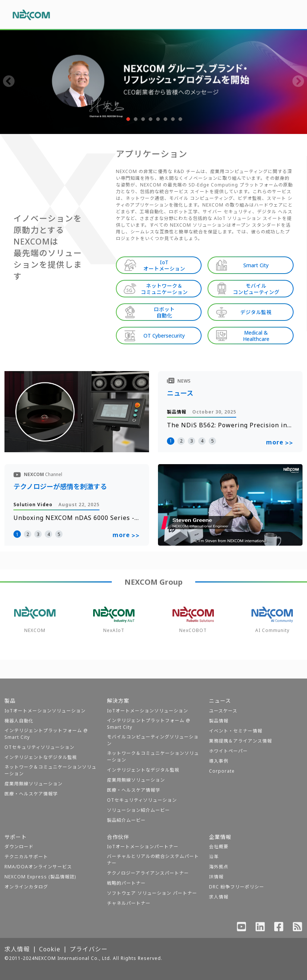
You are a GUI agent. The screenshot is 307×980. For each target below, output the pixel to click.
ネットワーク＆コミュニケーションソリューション (50, 770)
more (280, 443)
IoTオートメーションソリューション (45, 711)
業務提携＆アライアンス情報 (240, 741)
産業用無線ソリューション (34, 784)
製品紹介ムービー (126, 820)
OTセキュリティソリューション (39, 747)
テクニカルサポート (26, 857)
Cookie (50, 949)
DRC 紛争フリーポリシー (237, 887)
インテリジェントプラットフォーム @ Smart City (46, 734)
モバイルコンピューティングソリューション (153, 740)
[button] (127, 119)
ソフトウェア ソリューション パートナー (152, 893)
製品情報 (219, 721)
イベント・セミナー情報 (236, 731)
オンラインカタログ (26, 887)
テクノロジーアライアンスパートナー (148, 873)
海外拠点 (219, 867)
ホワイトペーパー (228, 751)
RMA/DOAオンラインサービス (38, 867)
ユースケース (223, 711)
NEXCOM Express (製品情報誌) (40, 877)
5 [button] (213, 441)
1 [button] (171, 441)
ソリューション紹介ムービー (138, 810)
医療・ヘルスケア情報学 (31, 794)
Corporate (222, 771)
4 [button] (202, 441)
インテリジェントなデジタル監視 (41, 757)
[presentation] (9, 82)
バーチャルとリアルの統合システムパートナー (153, 860)
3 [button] (192, 441)
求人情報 (219, 897)
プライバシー (89, 949)
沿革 (214, 857)
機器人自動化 (19, 721)
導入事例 (219, 761)
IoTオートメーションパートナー (143, 847)
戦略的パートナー (126, 883)
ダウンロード (19, 847)
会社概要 (219, 847)
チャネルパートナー (129, 903)
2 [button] (181, 441)
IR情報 (216, 877)
